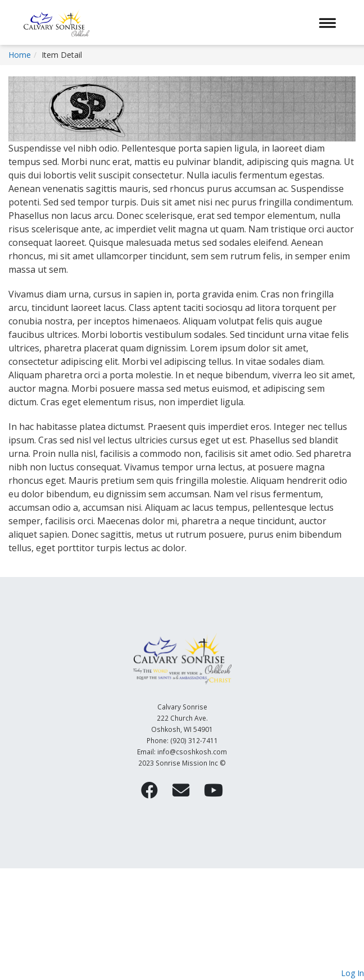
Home (20, 55)
